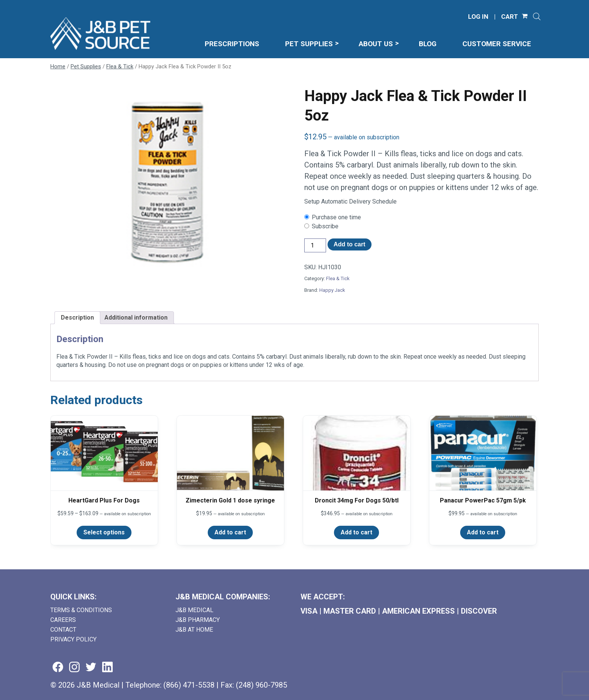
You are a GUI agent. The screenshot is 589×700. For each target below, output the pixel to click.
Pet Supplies (86, 66)
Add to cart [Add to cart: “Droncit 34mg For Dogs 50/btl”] (356, 532)
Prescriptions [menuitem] (232, 44)
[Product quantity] (315, 245)
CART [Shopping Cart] (510, 17)
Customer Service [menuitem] (497, 44)
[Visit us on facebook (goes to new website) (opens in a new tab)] (58, 668)
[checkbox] (421, 217)
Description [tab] (77, 318)
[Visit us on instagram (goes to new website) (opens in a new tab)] (74, 668)
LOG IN (478, 17)
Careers (63, 620)
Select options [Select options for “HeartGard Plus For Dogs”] (104, 532)
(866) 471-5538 (189, 685)
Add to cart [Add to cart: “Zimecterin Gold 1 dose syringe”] (230, 532)
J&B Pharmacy (198, 620)
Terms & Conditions (81, 610)
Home (58, 66)
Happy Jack (332, 290)
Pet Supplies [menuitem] (309, 44)
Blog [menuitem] (428, 44)
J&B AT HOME (194, 630)
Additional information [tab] (136, 318)
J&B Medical (194, 610)
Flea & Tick (120, 66)
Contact (63, 630)
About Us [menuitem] (376, 44)
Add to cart (349, 244)
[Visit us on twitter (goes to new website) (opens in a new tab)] (91, 668)
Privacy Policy (73, 639)
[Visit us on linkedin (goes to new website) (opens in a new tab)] (107, 668)
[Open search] (537, 17)
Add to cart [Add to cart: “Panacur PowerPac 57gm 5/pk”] (483, 532)
